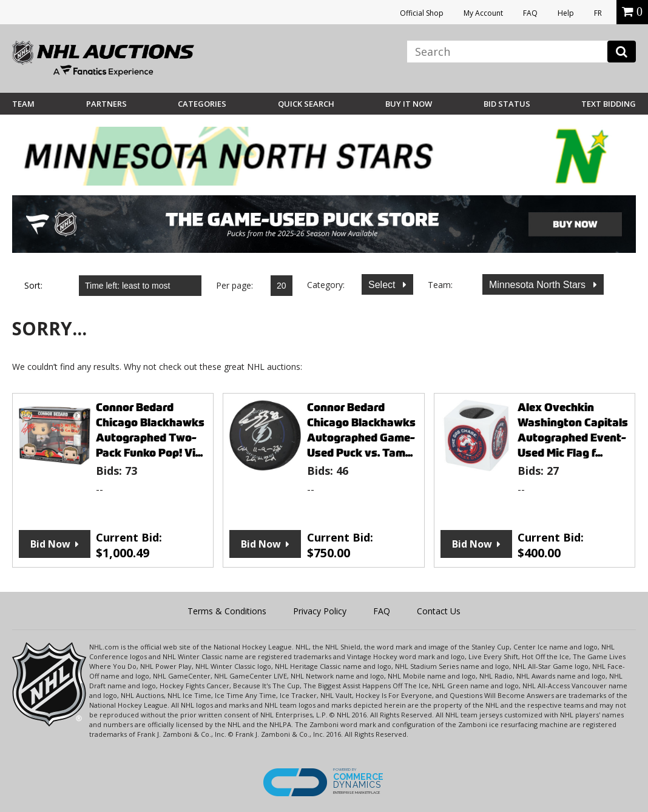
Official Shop (422, 13)
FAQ (530, 13)
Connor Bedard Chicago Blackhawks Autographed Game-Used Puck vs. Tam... (361, 430)
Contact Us (439, 611)
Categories (202, 104)
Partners (106, 104)
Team (23, 104)
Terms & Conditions (227, 611)
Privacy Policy (320, 611)
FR (598, 13)
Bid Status (507, 104)
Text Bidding (609, 104)
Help (566, 13)
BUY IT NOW (409, 104)
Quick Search (306, 104)
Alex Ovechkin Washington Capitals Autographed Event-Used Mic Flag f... (573, 430)
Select (383, 285)
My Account (483, 13)
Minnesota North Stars (539, 285)
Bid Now (50, 544)
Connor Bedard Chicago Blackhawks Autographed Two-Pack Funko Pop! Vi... (150, 430)
